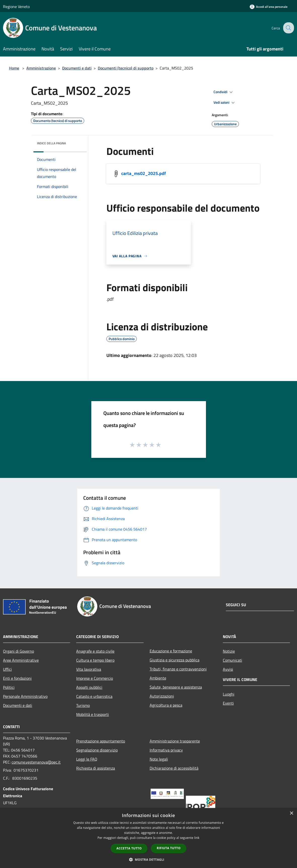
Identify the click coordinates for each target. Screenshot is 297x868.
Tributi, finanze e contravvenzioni (178, 669)
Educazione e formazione (171, 651)
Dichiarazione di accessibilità (174, 768)
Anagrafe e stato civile (95, 651)
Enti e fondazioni (17, 678)
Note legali (159, 759)
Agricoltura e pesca (166, 705)
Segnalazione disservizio (97, 750)
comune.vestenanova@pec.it (36, 762)
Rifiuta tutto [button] (169, 848)
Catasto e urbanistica (94, 696)
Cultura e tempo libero (95, 660)
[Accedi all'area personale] (269, 7)
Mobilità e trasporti (93, 714)
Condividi (224, 92)
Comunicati (232, 660)
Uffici (7, 669)
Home (14, 68)
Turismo (83, 705)
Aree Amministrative (21, 660)
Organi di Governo (18, 651)
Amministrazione (41, 68)
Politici (9, 687)
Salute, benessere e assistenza (176, 687)
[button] (149, 859)
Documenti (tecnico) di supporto (126, 68)
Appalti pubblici (89, 687)
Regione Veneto (16, 7)
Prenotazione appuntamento (101, 741)
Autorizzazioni (162, 696)
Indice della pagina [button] (51, 143)
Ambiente (158, 678)
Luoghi (229, 694)
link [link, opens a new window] (197, 838)
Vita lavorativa (89, 669)
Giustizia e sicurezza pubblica (175, 660)
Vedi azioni (225, 103)
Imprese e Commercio (95, 678)
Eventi (228, 703)
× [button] (291, 813)
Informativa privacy (166, 750)
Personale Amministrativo (25, 696)
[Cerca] (288, 28)
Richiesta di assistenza (96, 768)
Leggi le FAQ (87, 759)
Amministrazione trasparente (175, 741)
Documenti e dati (77, 68)
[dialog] (148, 838)
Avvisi (228, 669)
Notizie (229, 651)
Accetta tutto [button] (129, 848)
